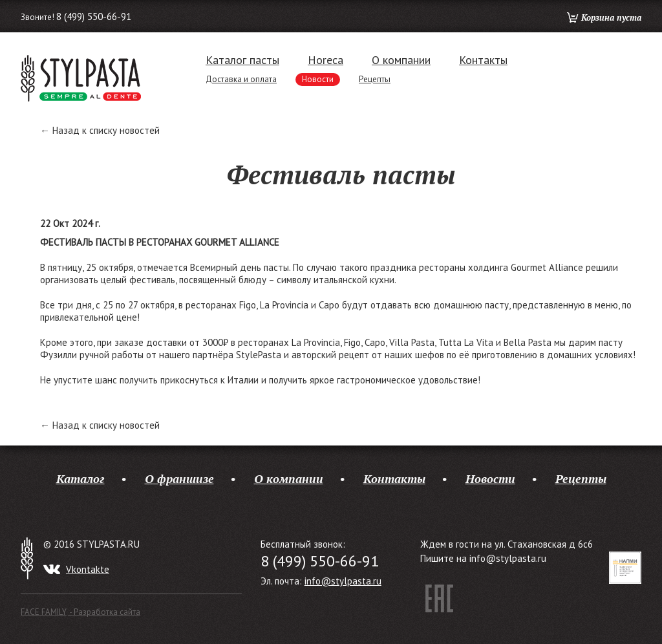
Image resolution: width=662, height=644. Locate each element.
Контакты (483, 60)
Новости (318, 80)
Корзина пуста (611, 17)
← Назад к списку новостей (100, 130)
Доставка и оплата (241, 80)
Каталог (80, 478)
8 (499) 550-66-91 (94, 16)
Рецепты (375, 80)
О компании (401, 60)
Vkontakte (88, 569)
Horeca (326, 60)
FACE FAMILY (80, 612)
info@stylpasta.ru (343, 581)
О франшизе (179, 478)
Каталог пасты (242, 60)
